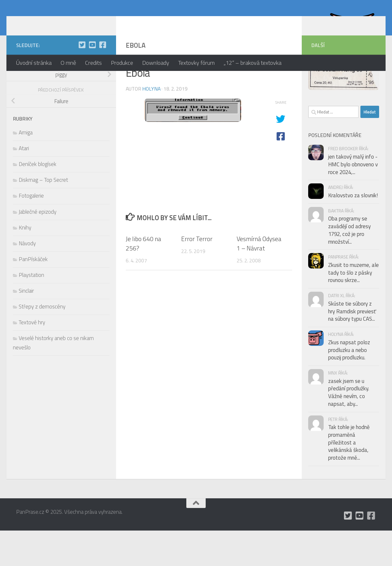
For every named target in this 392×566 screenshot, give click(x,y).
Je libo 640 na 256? (143, 279)
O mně (68, 63)
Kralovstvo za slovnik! (353, 231)
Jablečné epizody (38, 247)
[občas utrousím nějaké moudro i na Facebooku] (103, 80)
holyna (151, 124)
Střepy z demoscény (42, 342)
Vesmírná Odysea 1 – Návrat (259, 279)
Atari (24, 184)
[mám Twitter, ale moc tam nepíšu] (82, 80)
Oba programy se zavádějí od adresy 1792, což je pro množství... (349, 265)
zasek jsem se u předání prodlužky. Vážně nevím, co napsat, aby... (349, 428)
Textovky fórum (196, 63)
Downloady (156, 63)
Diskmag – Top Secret (43, 215)
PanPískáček (33, 295)
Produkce (122, 63)
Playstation (31, 310)
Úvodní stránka (34, 63)
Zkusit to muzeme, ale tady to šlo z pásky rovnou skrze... (353, 308)
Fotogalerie (31, 231)
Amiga (26, 168)
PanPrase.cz (55, 24)
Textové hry (32, 358)
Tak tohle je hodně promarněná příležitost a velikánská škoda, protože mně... (349, 478)
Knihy (25, 263)
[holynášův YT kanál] (92, 80)
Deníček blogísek (38, 200)
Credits (93, 63)
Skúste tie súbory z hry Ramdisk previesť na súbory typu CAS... (352, 347)
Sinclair (26, 326)
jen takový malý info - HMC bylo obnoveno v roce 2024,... (353, 200)
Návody (27, 279)
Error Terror (197, 274)
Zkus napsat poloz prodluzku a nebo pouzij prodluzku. (349, 385)
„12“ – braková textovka (253, 63)
